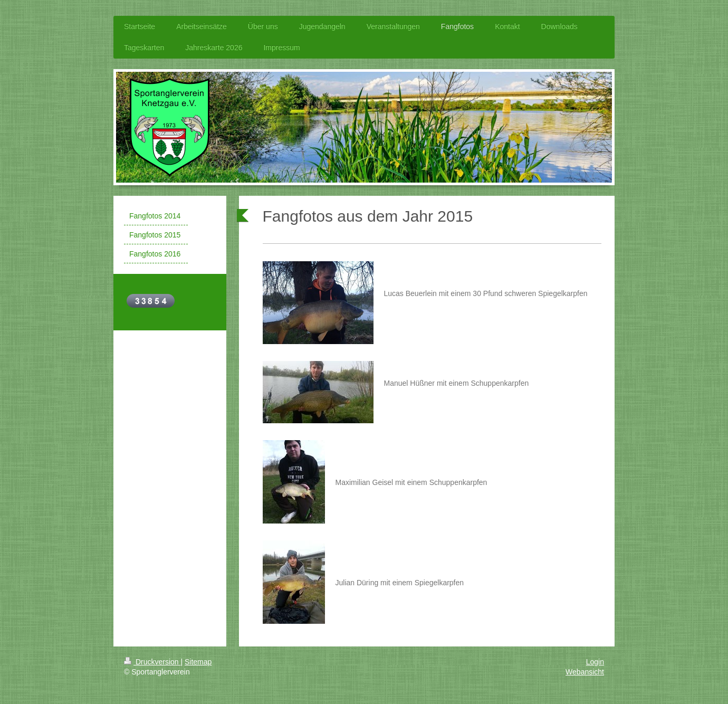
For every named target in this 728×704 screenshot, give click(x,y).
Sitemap (198, 662)
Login (595, 662)
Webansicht (585, 672)
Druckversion (152, 662)
